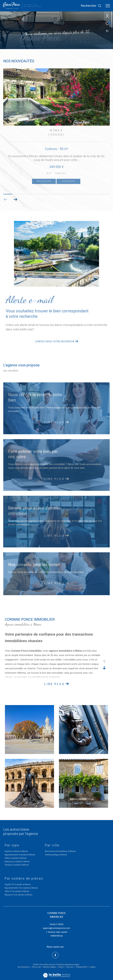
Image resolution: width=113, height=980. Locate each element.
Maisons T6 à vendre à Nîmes (18, 895)
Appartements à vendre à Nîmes (20, 855)
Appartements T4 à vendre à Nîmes (21, 888)
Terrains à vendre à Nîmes (17, 865)
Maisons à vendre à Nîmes (17, 862)
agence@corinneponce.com (56, 928)
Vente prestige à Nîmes (56, 855)
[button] (15, 200)
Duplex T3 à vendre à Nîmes (18, 884)
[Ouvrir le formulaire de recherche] (91, 6)
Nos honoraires (24, 967)
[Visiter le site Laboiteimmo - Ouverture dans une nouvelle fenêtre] (56, 973)
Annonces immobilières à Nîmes (60, 851)
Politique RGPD (82, 967)
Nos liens (70, 967)
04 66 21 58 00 (56, 924)
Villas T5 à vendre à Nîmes (17, 891)
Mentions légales (50, 967)
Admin (61, 967)
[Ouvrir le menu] (108, 6)
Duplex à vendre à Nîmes (16, 851)
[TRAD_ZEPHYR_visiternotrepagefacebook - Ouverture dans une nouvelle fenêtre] (55, 955)
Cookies (93, 967)
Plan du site (36, 967)
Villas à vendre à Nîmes (16, 858)
